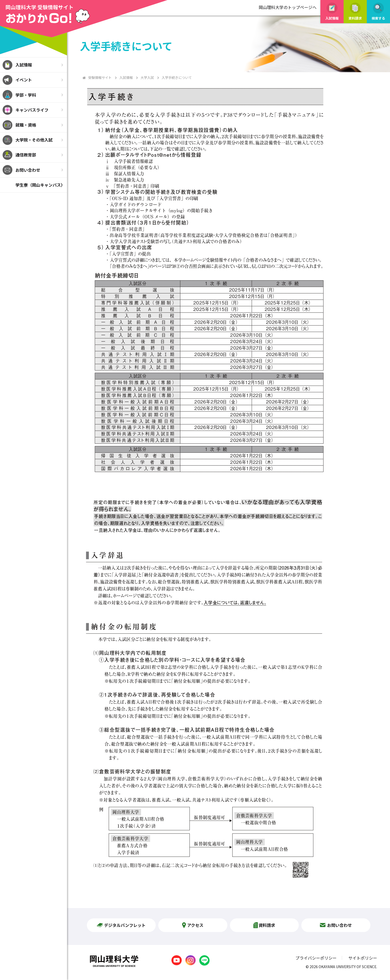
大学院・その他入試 (34, 140)
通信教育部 (26, 155)
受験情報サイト (100, 77)
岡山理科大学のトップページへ (288, 7)
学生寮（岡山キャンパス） (40, 185)
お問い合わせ (28, 170)
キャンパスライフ (32, 110)
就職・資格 (26, 125)
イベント (24, 80)
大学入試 (147, 77)
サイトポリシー (363, 958)
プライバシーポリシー (316, 958)
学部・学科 (26, 95)
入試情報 (24, 65)
